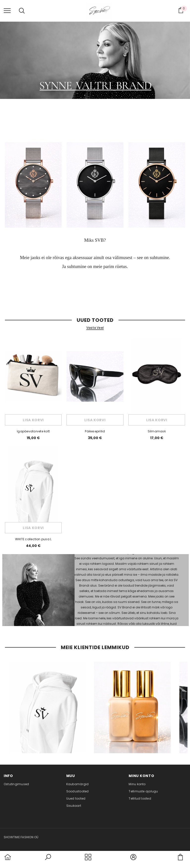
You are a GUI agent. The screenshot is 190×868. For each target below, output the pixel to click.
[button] (48, 860)
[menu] (7, 10)
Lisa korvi (33, 420)
